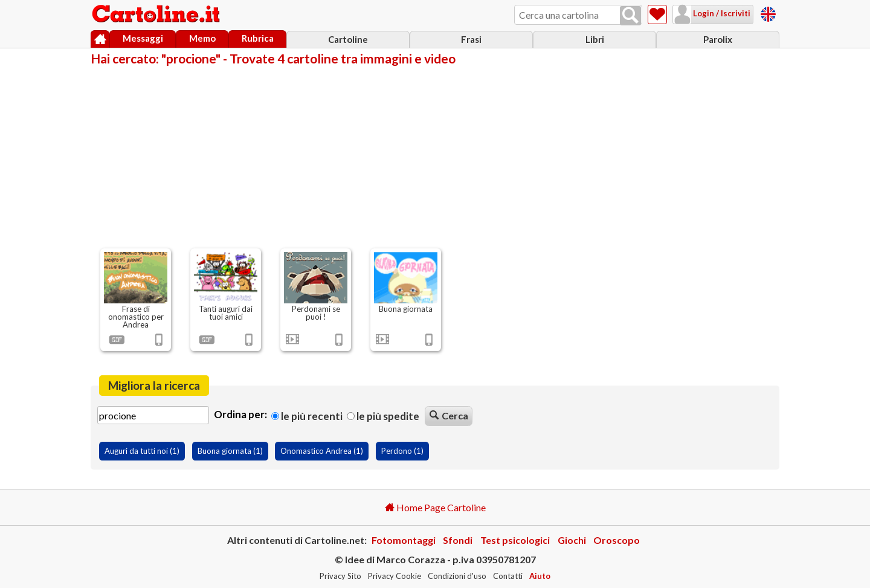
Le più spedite (383, 416)
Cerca (449, 415)
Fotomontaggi (404, 540)
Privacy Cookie (395, 576)
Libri (595, 39)
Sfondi (458, 540)
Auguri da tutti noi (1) (142, 451)
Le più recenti (307, 416)
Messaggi (143, 38)
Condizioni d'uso (457, 576)
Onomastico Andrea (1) (322, 451)
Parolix (718, 39)
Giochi (572, 540)
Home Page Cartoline (435, 507)
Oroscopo (617, 540)
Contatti (508, 576)
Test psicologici (515, 540)
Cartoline (348, 39)
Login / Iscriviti (721, 13)
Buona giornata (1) (230, 451)
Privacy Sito (340, 576)
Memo (202, 38)
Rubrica (258, 38)
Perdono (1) (402, 451)
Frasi (471, 39)
